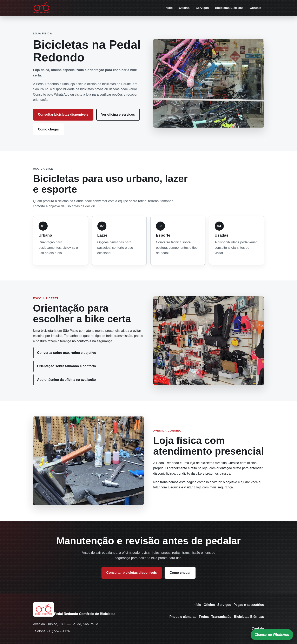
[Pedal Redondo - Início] (41, 8)
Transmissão (221, 617)
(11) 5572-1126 (58, 631)
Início (169, 8)
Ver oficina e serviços (118, 114)
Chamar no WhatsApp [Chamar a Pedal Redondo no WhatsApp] (272, 635)
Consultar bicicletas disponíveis (63, 114)
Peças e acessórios (249, 605)
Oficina (184, 8)
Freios (204, 617)
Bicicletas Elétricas (229, 8)
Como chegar (48, 129)
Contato (256, 8)
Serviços (202, 8)
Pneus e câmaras (183, 617)
